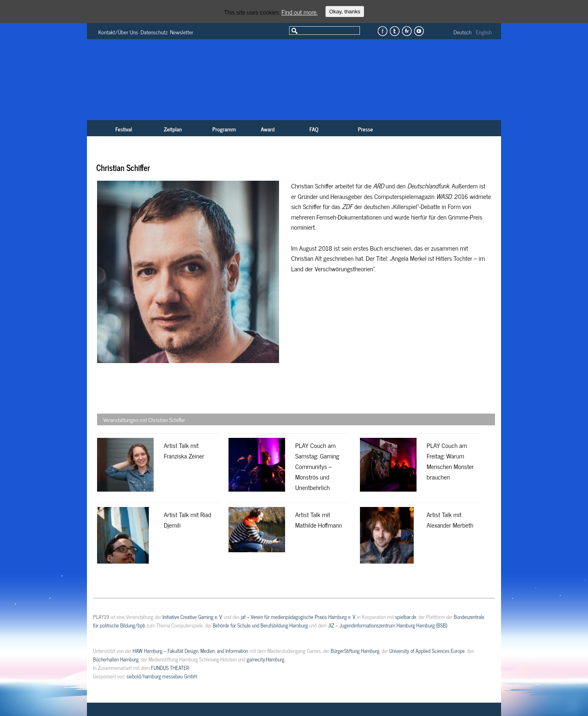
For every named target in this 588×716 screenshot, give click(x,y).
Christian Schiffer (123, 168)
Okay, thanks (345, 12)
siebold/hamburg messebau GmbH (162, 676)
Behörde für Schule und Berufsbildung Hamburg (260, 625)
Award (268, 129)
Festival (124, 129)
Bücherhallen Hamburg (116, 659)
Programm (224, 129)
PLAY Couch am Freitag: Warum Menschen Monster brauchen (450, 461)
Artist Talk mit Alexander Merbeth (450, 520)
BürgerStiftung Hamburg (355, 651)
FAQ (314, 129)
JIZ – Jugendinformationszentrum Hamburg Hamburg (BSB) (388, 625)
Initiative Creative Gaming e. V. (193, 617)
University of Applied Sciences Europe (427, 651)
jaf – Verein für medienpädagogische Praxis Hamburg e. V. (298, 617)
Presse (365, 129)
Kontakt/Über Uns (118, 32)
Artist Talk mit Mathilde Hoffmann (318, 520)
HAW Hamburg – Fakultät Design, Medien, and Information (190, 651)
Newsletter (182, 32)
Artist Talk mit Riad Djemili (187, 520)
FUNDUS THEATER (170, 668)
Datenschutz (154, 32)
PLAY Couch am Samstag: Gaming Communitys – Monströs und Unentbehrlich (317, 466)
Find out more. (299, 12)
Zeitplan (173, 129)
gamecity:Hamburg (265, 659)
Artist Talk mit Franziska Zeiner (184, 450)
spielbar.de (406, 617)
